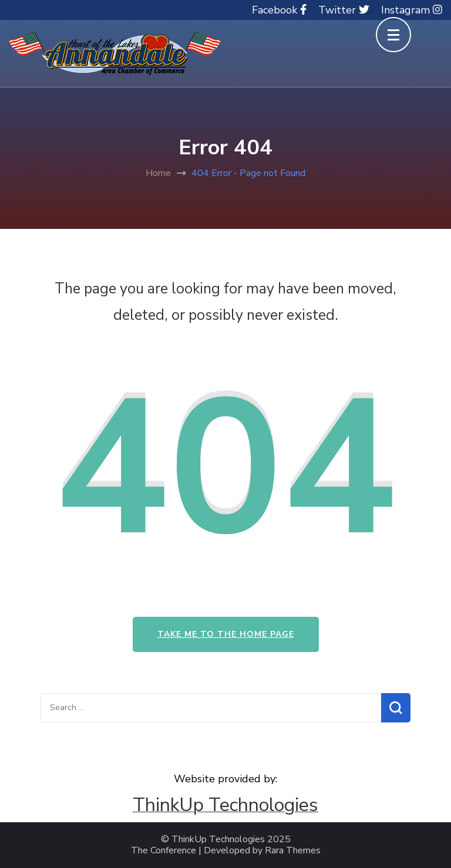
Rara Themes (293, 851)
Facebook (279, 10)
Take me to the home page (226, 634)
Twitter (344, 10)
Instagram (412, 10)
